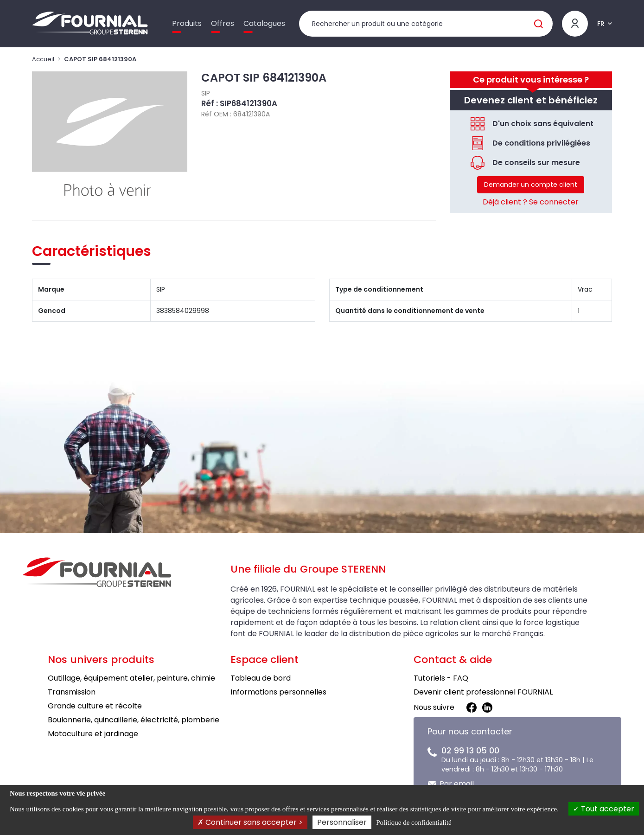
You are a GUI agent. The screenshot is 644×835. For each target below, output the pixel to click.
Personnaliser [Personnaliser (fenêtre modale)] (342, 822)
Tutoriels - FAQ (441, 678)
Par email (457, 784)
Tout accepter (604, 809)
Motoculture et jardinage (93, 734)
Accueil (43, 59)
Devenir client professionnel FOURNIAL (483, 692)
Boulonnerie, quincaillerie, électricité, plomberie (134, 720)
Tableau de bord (261, 678)
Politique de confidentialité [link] (414, 822)
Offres (223, 23)
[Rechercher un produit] (426, 24)
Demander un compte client (531, 185)
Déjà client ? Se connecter (531, 202)
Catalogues (264, 23)
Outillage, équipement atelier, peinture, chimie (131, 678)
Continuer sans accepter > (250, 822)
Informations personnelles (278, 692)
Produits (187, 23)
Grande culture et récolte (95, 706)
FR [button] (601, 24)
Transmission (72, 692)
